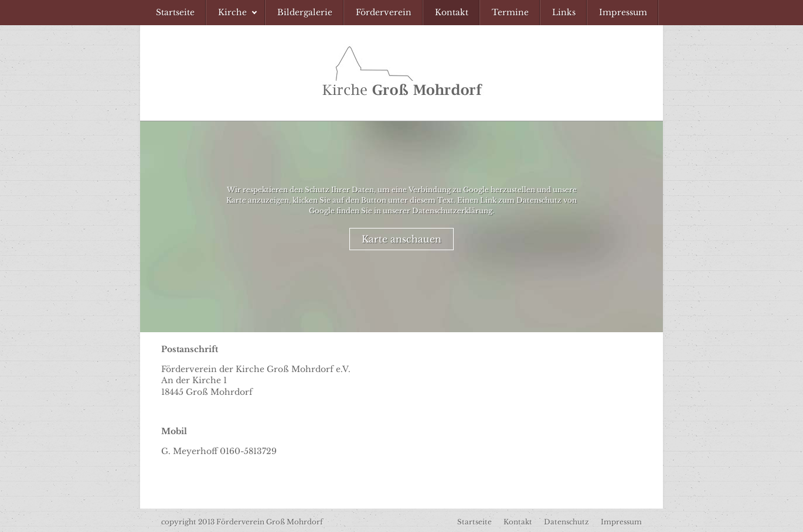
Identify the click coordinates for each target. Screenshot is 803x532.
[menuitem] (175, 13)
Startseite (474, 522)
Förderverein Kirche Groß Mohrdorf (402, 73)
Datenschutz (566, 522)
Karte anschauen (401, 239)
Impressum (621, 522)
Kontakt (518, 522)
